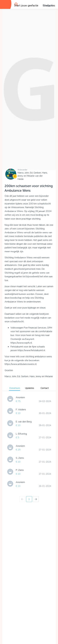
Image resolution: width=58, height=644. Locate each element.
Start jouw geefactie (26, 5)
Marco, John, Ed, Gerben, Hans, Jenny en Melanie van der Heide (33, 176)
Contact (45, 388)
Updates (30, 388)
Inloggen (48, 5)
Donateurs (15, 388)
